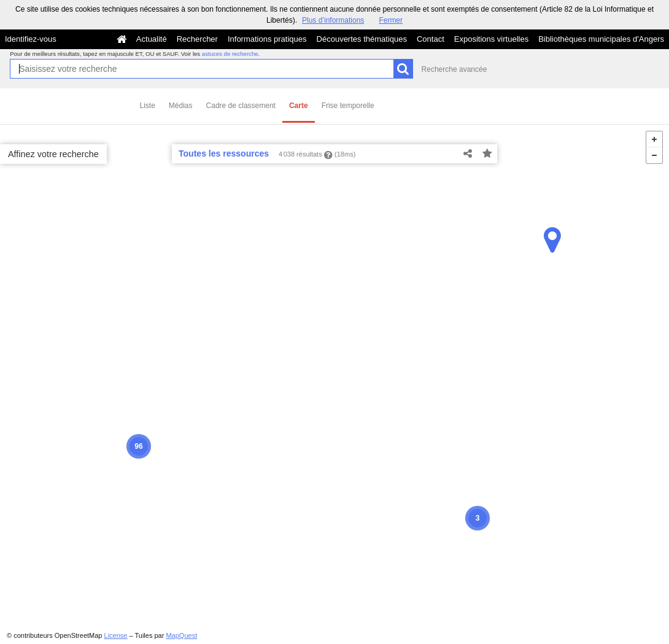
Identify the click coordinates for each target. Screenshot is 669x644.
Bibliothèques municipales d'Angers (601, 39)
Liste (148, 106)
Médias (181, 106)
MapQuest (181, 635)
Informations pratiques (267, 39)
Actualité (152, 39)
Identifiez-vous (31, 39)
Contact (431, 39)
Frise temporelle (348, 106)
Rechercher (197, 39)
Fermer (391, 20)
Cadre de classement (241, 106)
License (116, 635)
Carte (299, 106)
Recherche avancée (454, 69)
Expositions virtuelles (491, 39)
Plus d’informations (333, 20)
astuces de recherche (230, 54)
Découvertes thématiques (362, 39)
